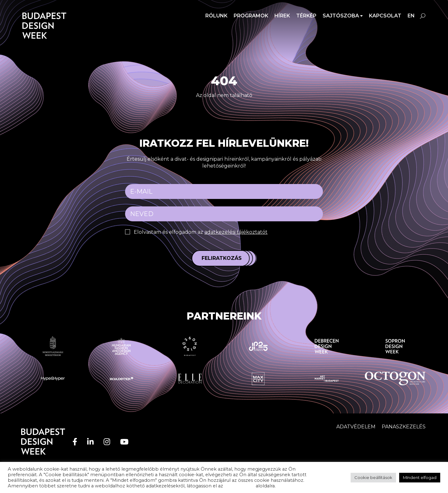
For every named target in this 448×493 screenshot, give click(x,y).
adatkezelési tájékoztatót (236, 232)
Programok (251, 16)
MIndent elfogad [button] (420, 477)
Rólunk (216, 16)
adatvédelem (239, 486)
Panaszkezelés (404, 427)
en (411, 16)
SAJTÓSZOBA (341, 16)
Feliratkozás (222, 258)
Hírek (282, 16)
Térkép (306, 16)
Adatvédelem (356, 427)
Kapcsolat (385, 16)
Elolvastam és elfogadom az (201, 232)
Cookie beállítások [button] (373, 477)
